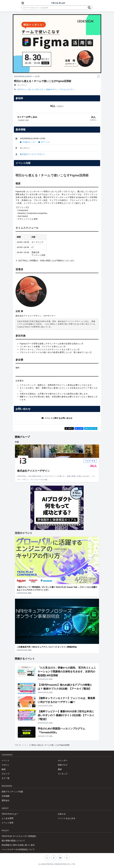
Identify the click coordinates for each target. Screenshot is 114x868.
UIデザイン (22, 89)
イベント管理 (7, 823)
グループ (6, 774)
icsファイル (44, 142)
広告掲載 (6, 796)
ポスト (69, 428)
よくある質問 (7, 818)
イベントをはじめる (67, 818)
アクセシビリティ (67, 89)
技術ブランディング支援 (12, 792)
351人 (93, 466)
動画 (4, 769)
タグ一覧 (6, 778)
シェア (79, 428)
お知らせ (62, 814)
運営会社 (6, 800)
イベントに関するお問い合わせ (57, 418)
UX (29, 89)
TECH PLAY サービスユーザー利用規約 (19, 836)
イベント (25, 745)
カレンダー (63, 760)
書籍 (60, 769)
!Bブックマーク (91, 428)
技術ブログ (63, 765)
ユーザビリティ (39, 89)
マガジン (6, 765)
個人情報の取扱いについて (13, 841)
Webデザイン (52, 89)
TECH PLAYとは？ (10, 814)
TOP (17, 745)
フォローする (90, 461)
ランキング (63, 774)
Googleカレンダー (28, 142)
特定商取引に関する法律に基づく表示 (18, 845)
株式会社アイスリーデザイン (33, 154)
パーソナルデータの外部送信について (18, 849)
